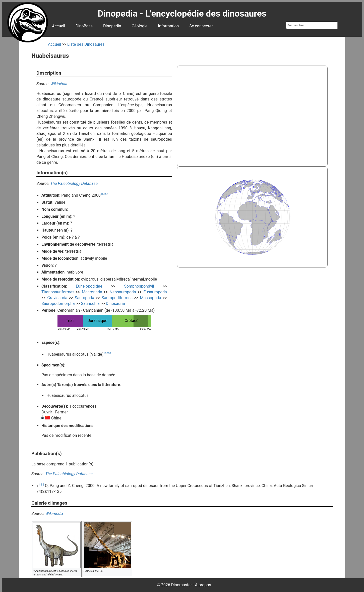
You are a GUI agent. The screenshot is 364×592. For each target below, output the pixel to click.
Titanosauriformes (58, 292)
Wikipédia (59, 84)
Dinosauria (115, 304)
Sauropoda (84, 298)
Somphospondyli (139, 286)
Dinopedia (112, 26)
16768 (104, 194)
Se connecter (201, 26)
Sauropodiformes (117, 298)
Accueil (58, 26)
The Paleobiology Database (74, 183)
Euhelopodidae (89, 286)
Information (168, 26)
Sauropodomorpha (58, 304)
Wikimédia (54, 514)
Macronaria (92, 292)
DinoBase (84, 26)
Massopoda (151, 298)
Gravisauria (57, 298)
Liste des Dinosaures (86, 44)
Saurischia (90, 304)
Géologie (139, 26)
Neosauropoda (123, 292)
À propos (203, 585)
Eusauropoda (155, 292)
